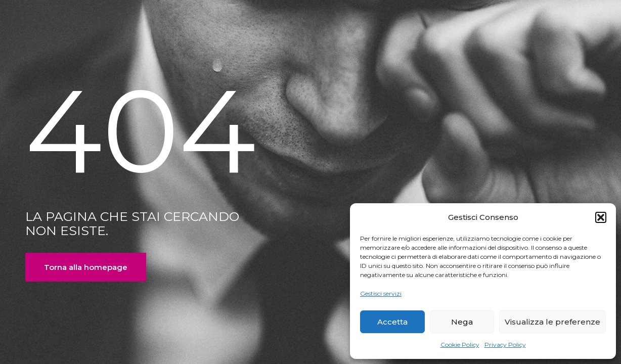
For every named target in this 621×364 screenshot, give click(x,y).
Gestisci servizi (381, 293)
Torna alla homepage (86, 267)
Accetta (392, 322)
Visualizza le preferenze (552, 322)
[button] (601, 217)
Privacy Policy (505, 345)
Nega (462, 322)
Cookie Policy (460, 345)
